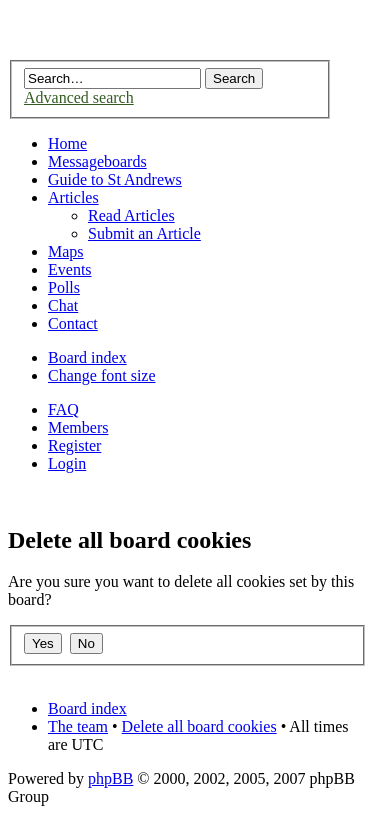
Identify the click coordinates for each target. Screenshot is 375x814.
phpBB (110, 778)
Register (74, 445)
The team (78, 726)
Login (67, 463)
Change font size (102, 375)
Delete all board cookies (199, 726)
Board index (87, 357)
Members (78, 427)
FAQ (63, 409)
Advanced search (79, 97)
